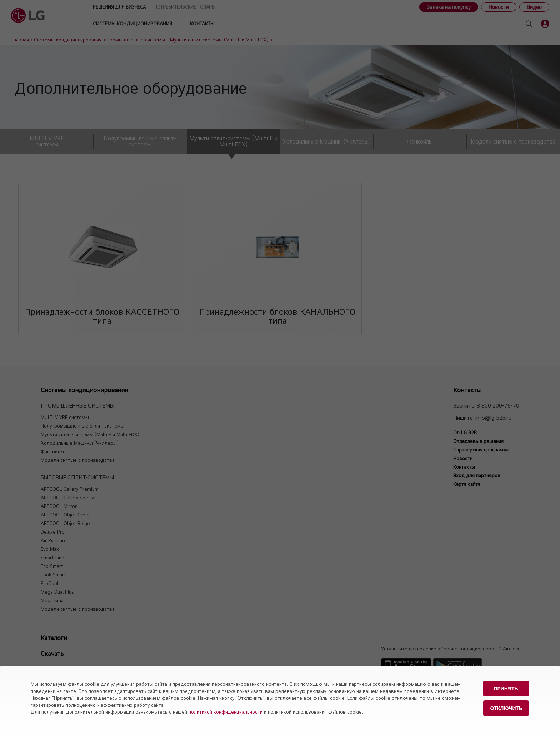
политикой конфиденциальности (226, 712)
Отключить (507, 706)
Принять (506, 688)
